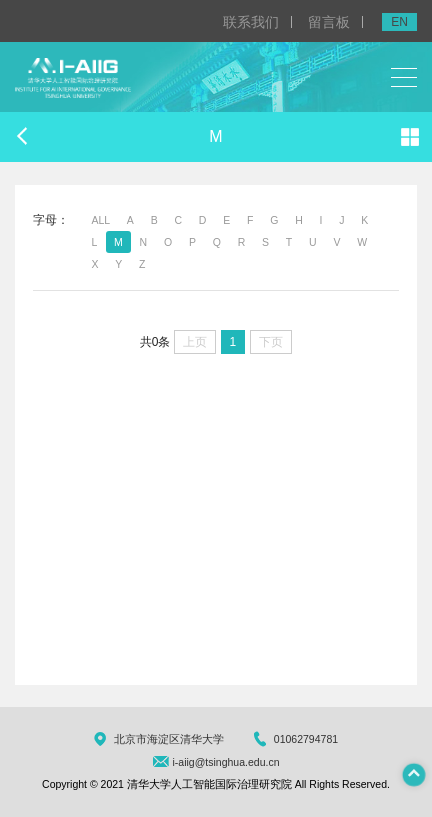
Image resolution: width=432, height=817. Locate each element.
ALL (100, 220)
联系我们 (251, 22)
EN (399, 22)
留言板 (329, 22)
